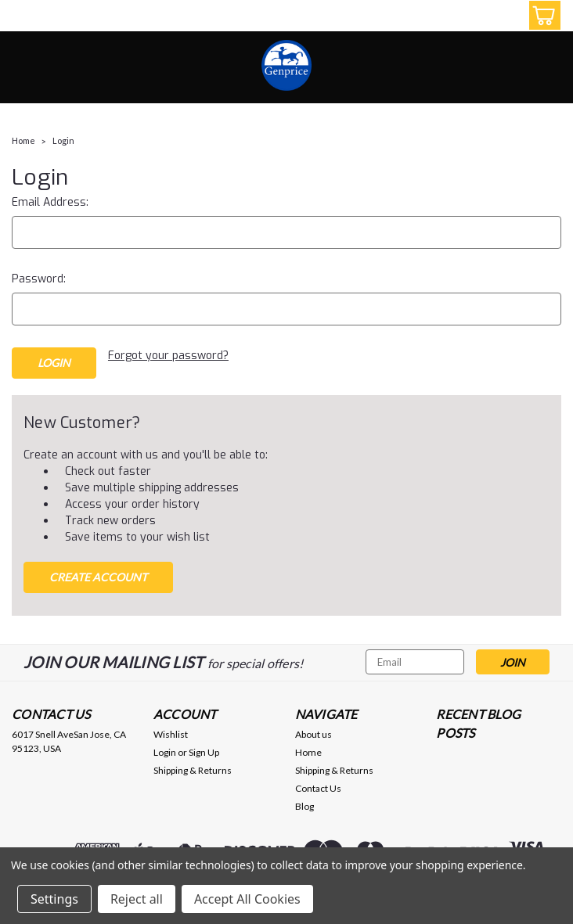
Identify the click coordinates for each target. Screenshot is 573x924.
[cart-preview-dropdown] (541, 15)
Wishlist (171, 734)
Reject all (137, 899)
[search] (471, 16)
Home (23, 140)
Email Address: (50, 202)
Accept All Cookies (247, 899)
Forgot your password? (168, 356)
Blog (305, 806)
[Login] (506, 16)
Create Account (98, 577)
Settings (54, 899)
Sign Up (204, 752)
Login (63, 140)
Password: (39, 279)
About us (314, 734)
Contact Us (318, 788)
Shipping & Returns (193, 770)
